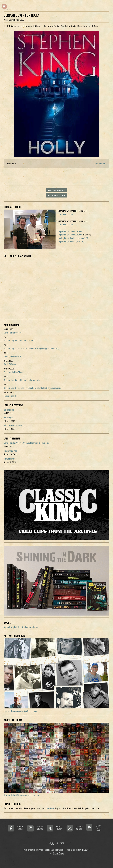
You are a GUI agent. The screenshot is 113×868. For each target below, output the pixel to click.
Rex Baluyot (8, 418)
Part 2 (66, 215)
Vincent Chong (58, 853)
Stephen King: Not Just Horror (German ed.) (20, 340)
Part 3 (72, 215)
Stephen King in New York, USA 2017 (71, 241)
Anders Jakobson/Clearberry (50, 850)
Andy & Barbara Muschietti (14, 425)
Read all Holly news (56, 190)
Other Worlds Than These (13, 372)
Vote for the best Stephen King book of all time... (22, 795)
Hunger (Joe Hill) (10, 396)
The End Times (9, 459)
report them (49, 808)
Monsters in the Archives (13, 333)
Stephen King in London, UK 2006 (70, 231)
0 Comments (11, 164)
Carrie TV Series (10, 364)
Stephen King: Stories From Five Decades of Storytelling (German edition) (31, 348)
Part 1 (60, 215)
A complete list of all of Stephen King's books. (21, 627)
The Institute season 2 (12, 356)
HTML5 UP (86, 850)
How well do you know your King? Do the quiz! (21, 711)
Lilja (53, 843)
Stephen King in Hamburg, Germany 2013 (73, 238)
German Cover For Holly (21, 15)
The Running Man (10, 451)
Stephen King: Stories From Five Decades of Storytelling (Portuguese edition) (33, 388)
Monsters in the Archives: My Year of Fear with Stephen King (26, 443)
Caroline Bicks (9, 410)
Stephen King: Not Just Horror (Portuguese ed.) (22, 380)
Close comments (100, 164)
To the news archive (57, 195)
